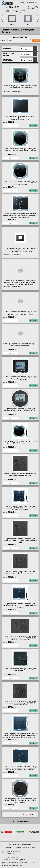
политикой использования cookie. (12, 866)
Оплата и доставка (32, 2)
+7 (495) (11, 7)
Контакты (22, 2)
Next (38, 18)
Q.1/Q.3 (12, 24)
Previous (2, 18)
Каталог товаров (21, 847)
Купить (33, 125)
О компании (8, 847)
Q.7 (28, 24)
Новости (33, 847)
